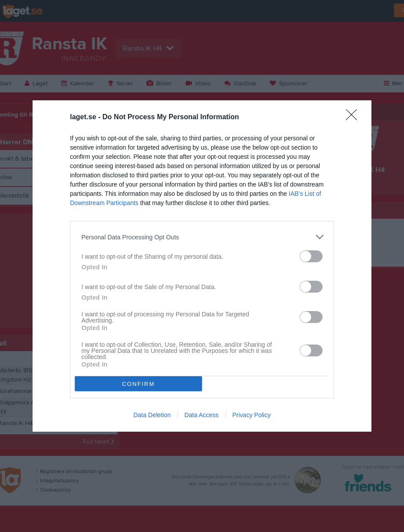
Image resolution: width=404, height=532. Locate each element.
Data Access (202, 415)
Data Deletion (152, 415)
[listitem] (202, 237)
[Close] (354, 117)
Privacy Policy (252, 415)
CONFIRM (138, 384)
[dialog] (202, 266)
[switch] (311, 256)
